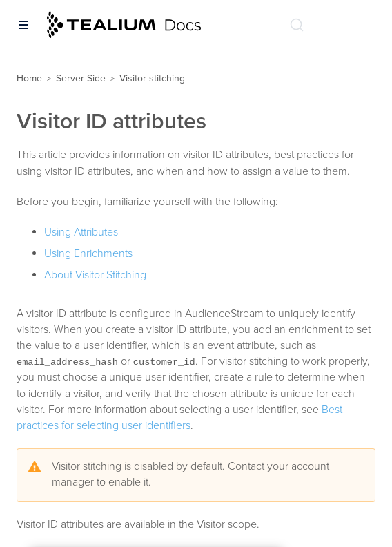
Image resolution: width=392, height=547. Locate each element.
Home (29, 78)
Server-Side (81, 78)
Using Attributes (81, 232)
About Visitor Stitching (95, 275)
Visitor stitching (152, 78)
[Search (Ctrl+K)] (297, 25)
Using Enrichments (88, 253)
